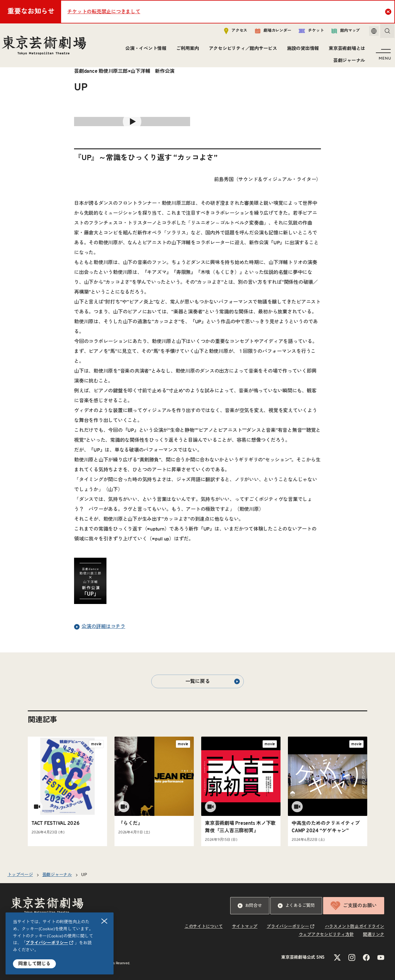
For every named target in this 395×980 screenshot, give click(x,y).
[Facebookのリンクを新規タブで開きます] (366, 957)
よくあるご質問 (296, 906)
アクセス (229, 33)
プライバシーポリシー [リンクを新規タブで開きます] (47, 943)
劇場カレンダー (266, 33)
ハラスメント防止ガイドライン (355, 927)
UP (84, 875)
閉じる (105, 921)
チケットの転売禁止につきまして (104, 12)
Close (389, 11)
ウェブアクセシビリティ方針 (326, 935)
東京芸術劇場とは (345, 51)
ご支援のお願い (354, 906)
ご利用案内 (186, 51)
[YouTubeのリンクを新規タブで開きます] (381, 957)
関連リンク (374, 935)
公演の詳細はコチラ (100, 627)
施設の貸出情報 (301, 51)
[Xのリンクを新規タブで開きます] (337, 957)
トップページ (20, 875)
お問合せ (250, 906)
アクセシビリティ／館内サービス (241, 51)
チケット (305, 33)
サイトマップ (245, 927)
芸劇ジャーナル (348, 62)
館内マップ (339, 33)
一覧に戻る (213, 681)
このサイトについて (204, 927)
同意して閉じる (34, 964)
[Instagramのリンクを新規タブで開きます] (352, 957)
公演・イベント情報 (144, 51)
